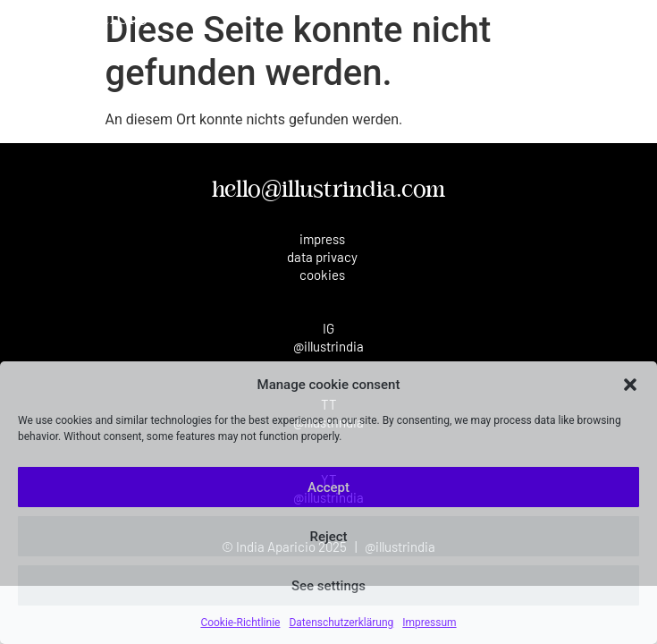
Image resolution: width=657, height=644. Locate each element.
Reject (328, 537)
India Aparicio (79, 20)
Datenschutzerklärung (341, 623)
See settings (328, 586)
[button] (630, 385)
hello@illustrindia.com (328, 191)
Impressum (429, 623)
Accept (328, 487)
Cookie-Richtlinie (240, 623)
